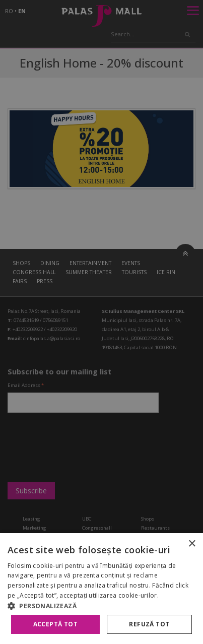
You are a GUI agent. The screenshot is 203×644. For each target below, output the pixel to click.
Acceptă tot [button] (55, 624)
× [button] (192, 544)
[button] (101, 606)
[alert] (101, 322)
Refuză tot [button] (149, 624)
